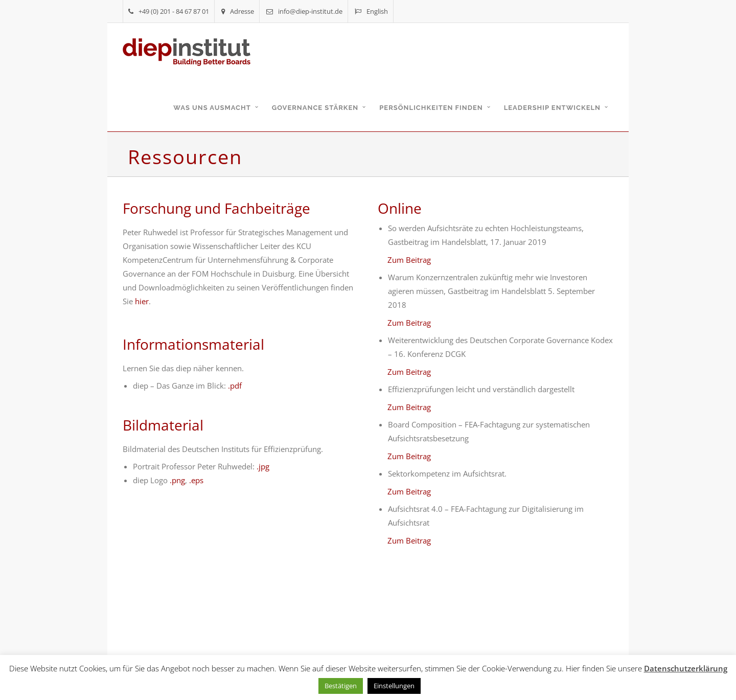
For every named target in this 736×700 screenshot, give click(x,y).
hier (142, 301)
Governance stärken (315, 108)
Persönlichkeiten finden (431, 108)
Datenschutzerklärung (686, 668)
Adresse (238, 11)
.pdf (235, 386)
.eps (196, 480)
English (371, 11)
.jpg (263, 466)
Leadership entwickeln (552, 108)
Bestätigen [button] (341, 686)
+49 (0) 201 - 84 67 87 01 (169, 11)
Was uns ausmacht (212, 108)
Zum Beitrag (409, 260)
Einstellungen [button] (394, 686)
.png (177, 480)
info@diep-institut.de (304, 11)
